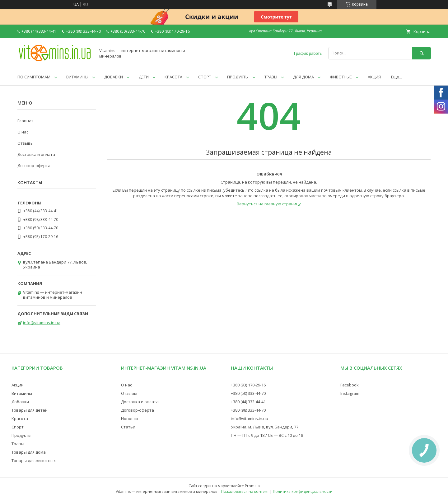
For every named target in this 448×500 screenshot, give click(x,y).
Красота (20, 418)
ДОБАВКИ (114, 77)
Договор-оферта (34, 166)
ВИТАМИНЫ (77, 77)
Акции (18, 385)
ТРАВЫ (271, 77)
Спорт (18, 427)
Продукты (21, 435)
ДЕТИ (144, 77)
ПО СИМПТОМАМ (34, 77)
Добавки (20, 402)
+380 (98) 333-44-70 (248, 410)
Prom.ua (252, 486)
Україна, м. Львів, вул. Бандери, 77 (265, 427)
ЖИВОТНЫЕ (341, 77)
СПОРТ (205, 77)
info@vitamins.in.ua (42, 323)
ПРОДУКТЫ (238, 77)
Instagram (350, 393)
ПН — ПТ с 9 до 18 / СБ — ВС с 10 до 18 (267, 435)
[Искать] (422, 53)
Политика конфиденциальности (303, 491)
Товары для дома (29, 452)
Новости (129, 418)
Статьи (128, 427)
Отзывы (26, 143)
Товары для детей (30, 410)
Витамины (22, 393)
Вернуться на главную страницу (269, 204)
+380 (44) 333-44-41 (248, 402)
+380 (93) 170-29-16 (248, 385)
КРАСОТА (173, 77)
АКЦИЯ (374, 77)
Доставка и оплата (36, 154)
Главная (26, 121)
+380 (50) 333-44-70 (248, 393)
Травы (18, 444)
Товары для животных (34, 460)
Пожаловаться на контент (245, 491)
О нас (23, 132)
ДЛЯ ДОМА (303, 77)
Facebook (350, 385)
